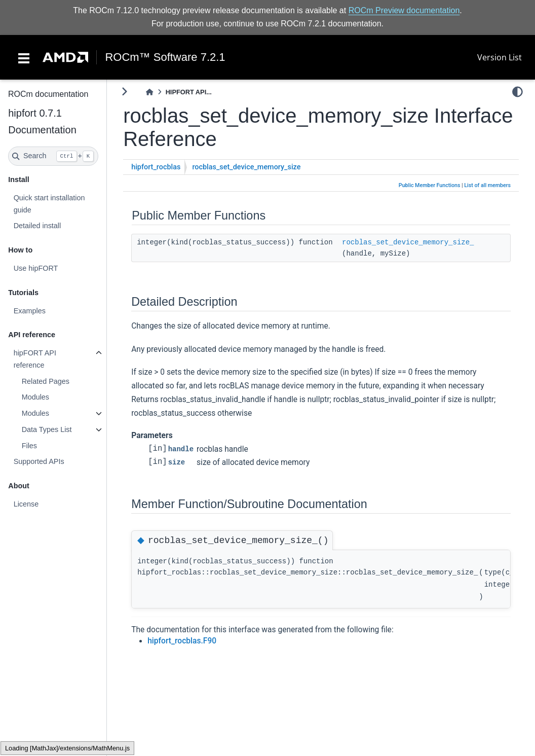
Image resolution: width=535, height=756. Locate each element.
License (26, 504)
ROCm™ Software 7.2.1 (165, 57)
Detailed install (37, 226)
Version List (500, 57)
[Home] (149, 92)
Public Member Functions (430, 185)
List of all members (487, 185)
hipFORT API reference (34, 359)
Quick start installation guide (49, 204)
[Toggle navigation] (24, 57)
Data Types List (46, 429)
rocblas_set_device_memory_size (246, 167)
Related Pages (45, 381)
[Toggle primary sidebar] (124, 92)
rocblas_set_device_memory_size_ (408, 242)
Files (29, 446)
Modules (35, 397)
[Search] (53, 156)
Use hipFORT (35, 268)
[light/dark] (518, 92)
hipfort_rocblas (156, 167)
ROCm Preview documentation (404, 10)
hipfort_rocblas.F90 (182, 641)
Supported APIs (39, 461)
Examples (29, 311)
